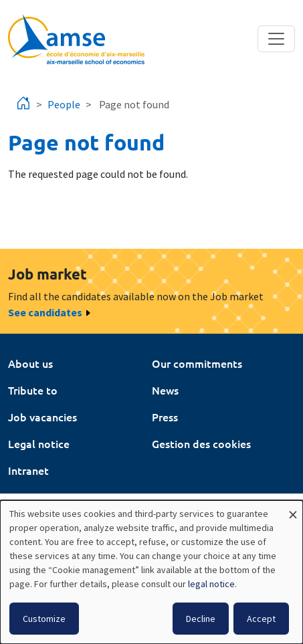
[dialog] (151, 572)
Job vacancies (42, 417)
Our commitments (197, 363)
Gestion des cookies (201, 443)
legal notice (211, 584)
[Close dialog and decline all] (293, 509)
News (165, 390)
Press (165, 417)
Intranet (28, 470)
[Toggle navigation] (276, 39)
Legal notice (39, 443)
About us (30, 363)
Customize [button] (44, 619)
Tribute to (33, 390)
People (64, 104)
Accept (261, 619)
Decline (201, 619)
